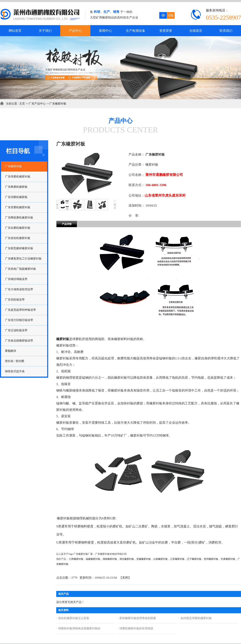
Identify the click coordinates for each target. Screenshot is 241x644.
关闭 (125, 578)
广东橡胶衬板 (58, 104)
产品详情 (67, 224)
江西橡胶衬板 (76, 559)
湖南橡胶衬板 (110, 559)
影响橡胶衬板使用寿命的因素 (138, 618)
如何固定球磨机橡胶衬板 (196, 618)
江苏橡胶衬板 (177, 559)
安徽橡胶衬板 (144, 559)
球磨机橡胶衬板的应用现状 (136, 628)
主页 (22, 104)
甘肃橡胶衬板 (228, 559)
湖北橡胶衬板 (127, 559)
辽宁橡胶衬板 (194, 559)
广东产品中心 (37, 104)
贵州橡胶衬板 (211, 559)
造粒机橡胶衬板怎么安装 (74, 618)
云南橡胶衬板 (160, 559)
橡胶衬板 (63, 339)
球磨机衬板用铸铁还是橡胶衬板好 (79, 628)
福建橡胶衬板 (93, 559)
